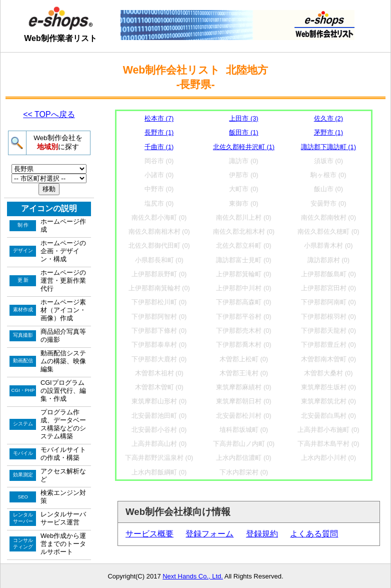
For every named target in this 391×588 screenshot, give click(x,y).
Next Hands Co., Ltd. (193, 576)
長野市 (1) (159, 132)
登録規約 (262, 534)
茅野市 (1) (328, 132)
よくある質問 (314, 534)
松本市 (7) (159, 118)
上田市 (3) (243, 118)
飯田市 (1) (243, 132)
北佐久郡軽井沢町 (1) (244, 147)
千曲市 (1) (159, 147)
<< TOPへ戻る (49, 114)
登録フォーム (209, 534)
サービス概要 (149, 534)
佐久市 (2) (328, 118)
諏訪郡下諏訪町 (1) (328, 147)
